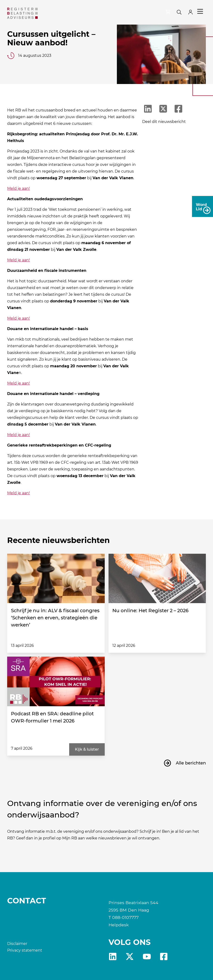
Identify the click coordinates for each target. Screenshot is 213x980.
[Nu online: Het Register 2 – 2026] (157, 579)
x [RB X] (130, 956)
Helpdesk (119, 925)
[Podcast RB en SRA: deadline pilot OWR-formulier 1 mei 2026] (56, 681)
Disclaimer (17, 944)
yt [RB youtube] (147, 956)
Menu (200, 11)
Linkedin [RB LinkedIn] (113, 956)
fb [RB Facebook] (164, 956)
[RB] (31, 13)
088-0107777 (125, 917)
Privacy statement (25, 950)
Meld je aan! (18, 188)
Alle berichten (191, 763)
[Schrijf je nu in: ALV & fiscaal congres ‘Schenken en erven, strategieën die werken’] (56, 579)
